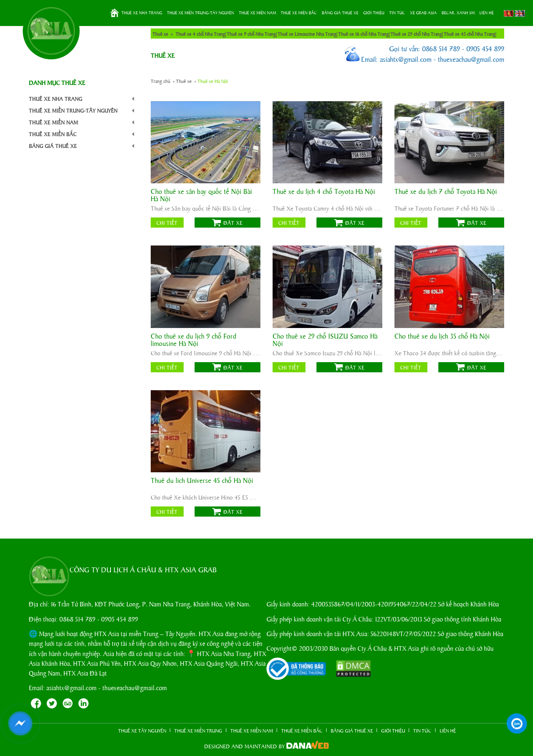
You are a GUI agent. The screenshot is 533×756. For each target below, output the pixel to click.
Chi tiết (167, 223)
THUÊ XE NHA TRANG (142, 13)
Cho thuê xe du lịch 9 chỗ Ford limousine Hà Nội (194, 340)
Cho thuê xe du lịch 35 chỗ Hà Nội (442, 336)
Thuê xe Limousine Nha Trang (307, 34)
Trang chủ (115, 13)
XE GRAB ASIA (423, 13)
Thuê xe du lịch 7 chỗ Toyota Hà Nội (446, 192)
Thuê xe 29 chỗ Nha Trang (416, 34)
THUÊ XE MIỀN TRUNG (198, 730)
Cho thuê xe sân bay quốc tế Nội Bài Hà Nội (201, 195)
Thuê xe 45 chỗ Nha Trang (469, 34)
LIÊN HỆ (486, 13)
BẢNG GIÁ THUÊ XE (340, 13)
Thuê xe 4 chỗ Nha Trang (200, 34)
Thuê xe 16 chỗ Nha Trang (363, 34)
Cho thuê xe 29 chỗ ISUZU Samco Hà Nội (325, 340)
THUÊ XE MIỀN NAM (257, 13)
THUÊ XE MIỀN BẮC (299, 13)
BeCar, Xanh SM (458, 13)
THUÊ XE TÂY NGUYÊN (142, 730)
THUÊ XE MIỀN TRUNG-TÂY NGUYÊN (200, 13)
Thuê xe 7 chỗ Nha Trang (251, 34)
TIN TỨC (397, 13)
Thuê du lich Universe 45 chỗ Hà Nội (202, 481)
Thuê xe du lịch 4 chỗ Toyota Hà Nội (324, 192)
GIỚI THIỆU (374, 13)
